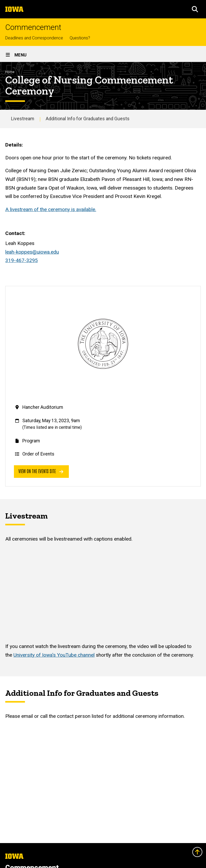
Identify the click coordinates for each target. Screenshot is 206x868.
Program (31, 441)
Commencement (33, 27)
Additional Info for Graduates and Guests (88, 119)
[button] (195, 9)
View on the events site (41, 471)
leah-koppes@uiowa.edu (32, 252)
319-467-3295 (22, 260)
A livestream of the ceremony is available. (51, 209)
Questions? (80, 38)
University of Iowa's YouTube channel (54, 655)
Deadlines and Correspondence (34, 38)
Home (10, 72)
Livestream (23, 119)
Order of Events (38, 454)
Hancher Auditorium (43, 407)
